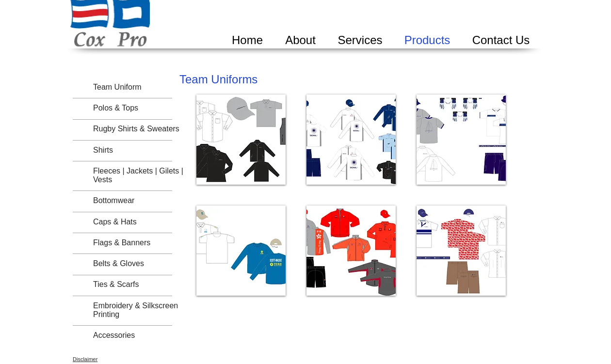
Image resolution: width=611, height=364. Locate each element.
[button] (241, 140)
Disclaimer (85, 359)
